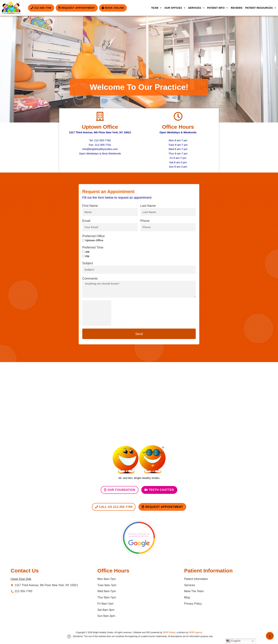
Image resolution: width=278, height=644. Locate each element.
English (233, 641)
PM (87, 256)
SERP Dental (169, 633)
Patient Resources (261, 8)
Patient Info (218, 8)
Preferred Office (94, 236)
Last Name (148, 206)
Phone (145, 221)
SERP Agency (195, 633)
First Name (90, 206)
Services (196, 8)
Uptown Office (100, 127)
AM (87, 252)
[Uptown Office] (100, 116)
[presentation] (97, 313)
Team (156, 8)
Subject (88, 263)
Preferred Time (93, 247)
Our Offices (175, 8)
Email (86, 221)
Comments (90, 279)
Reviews (237, 8)
